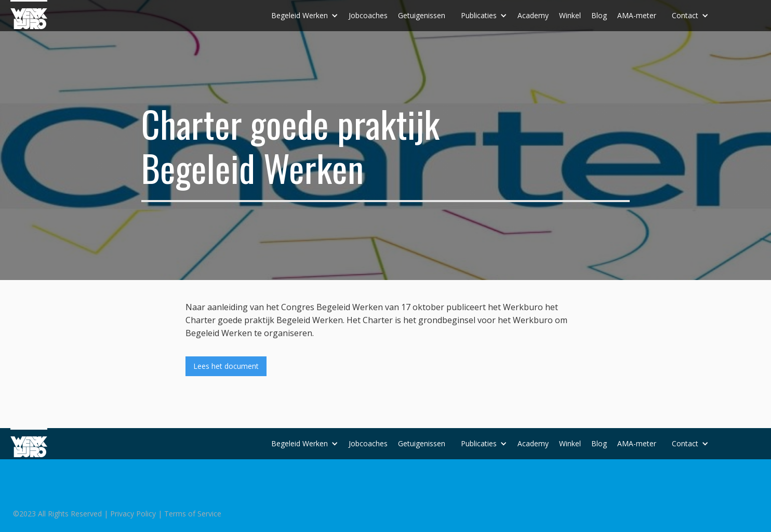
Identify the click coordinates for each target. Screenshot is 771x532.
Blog (599, 15)
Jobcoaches (368, 15)
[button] (305, 16)
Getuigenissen (422, 15)
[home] (29, 15)
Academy (533, 15)
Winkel (570, 15)
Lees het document (226, 366)
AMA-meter (637, 15)
